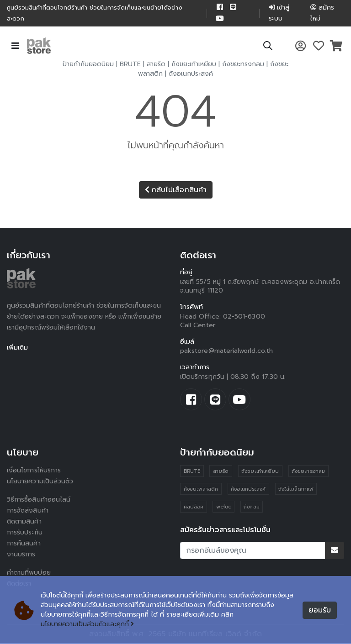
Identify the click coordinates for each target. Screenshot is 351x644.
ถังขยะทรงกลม (243, 65)
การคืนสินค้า (24, 544)
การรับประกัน (25, 533)
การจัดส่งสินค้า (28, 511)
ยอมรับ (320, 610)
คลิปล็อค (194, 508)
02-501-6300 (244, 317)
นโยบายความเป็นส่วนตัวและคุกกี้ (88, 625)
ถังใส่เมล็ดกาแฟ (296, 490)
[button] (268, 48)
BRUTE (130, 65)
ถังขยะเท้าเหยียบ (194, 65)
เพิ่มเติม (18, 348)
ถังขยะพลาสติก (201, 490)
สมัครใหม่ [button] (322, 13)
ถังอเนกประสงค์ (191, 75)
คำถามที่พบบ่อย (29, 573)
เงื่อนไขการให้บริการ (34, 471)
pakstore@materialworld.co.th (226, 352)
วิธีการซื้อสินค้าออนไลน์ (39, 500)
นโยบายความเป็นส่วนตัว (40, 482)
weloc (223, 508)
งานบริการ (21, 555)
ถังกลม (251, 508)
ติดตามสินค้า (25, 522)
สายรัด (156, 65)
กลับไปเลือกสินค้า (176, 191)
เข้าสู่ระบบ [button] (279, 13)
